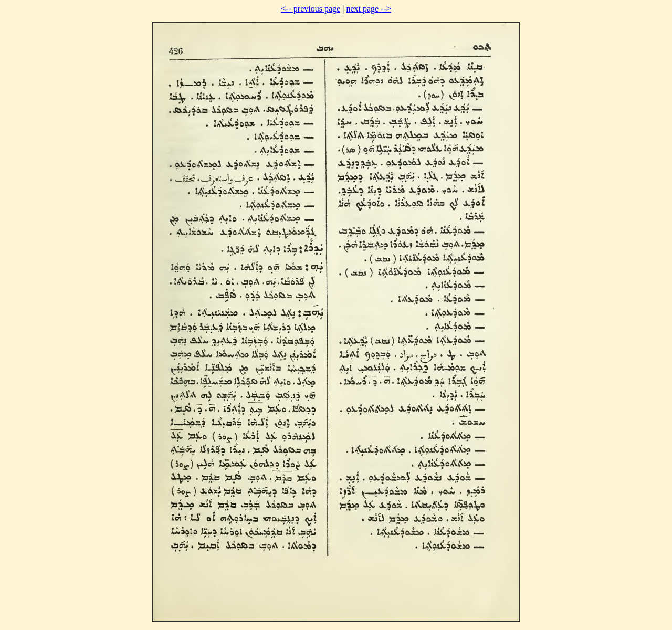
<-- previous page (311, 9)
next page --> (368, 9)
